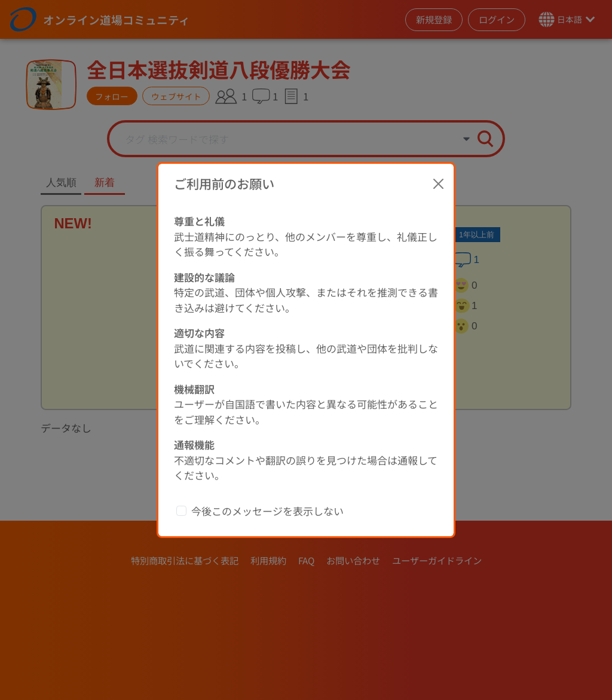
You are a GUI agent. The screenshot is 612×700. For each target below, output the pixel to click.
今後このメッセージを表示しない (267, 511)
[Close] (439, 184)
